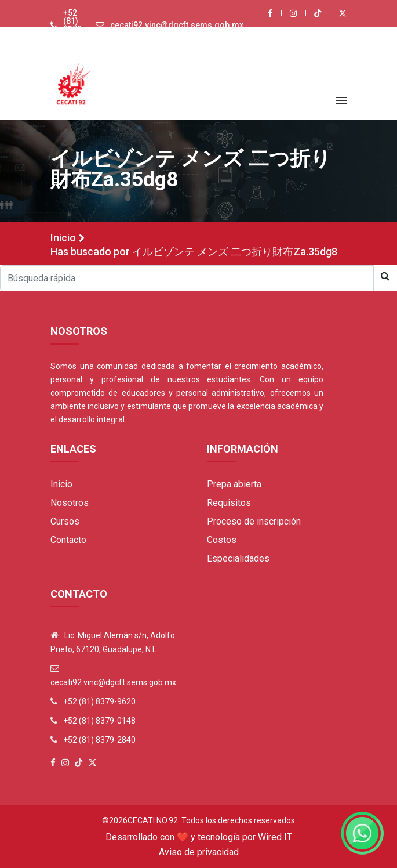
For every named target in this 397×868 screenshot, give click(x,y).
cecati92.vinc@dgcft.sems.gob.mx (177, 25)
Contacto (68, 540)
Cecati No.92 (153, 820)
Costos (222, 540)
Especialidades (238, 558)
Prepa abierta (234, 484)
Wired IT (275, 837)
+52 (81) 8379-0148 (99, 721)
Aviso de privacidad (199, 852)
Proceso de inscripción (254, 521)
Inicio (63, 238)
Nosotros (70, 503)
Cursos (65, 521)
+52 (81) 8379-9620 (74, 25)
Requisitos (229, 503)
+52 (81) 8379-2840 (99, 740)
